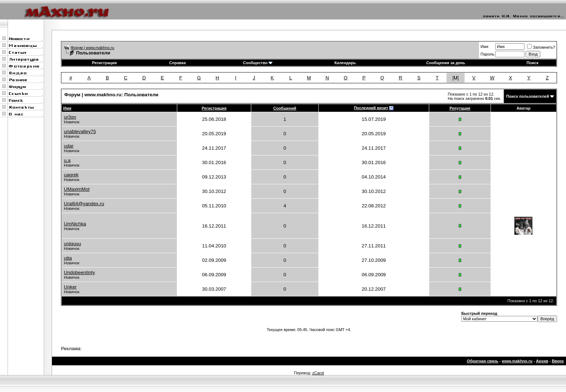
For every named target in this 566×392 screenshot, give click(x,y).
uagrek (71, 175)
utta (68, 258)
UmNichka (75, 224)
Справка (178, 63)
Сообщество (258, 63)
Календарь (345, 63)
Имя (484, 47)
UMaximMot (77, 189)
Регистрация (105, 63)
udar (69, 146)
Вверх (558, 361)
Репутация (460, 108)
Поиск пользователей (528, 96)
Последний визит (371, 108)
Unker (70, 287)
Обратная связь (482, 361)
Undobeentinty (79, 272)
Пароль (487, 54)
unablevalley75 (80, 131)
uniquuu (72, 244)
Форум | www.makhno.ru (93, 48)
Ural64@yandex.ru (84, 204)
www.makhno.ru (517, 361)
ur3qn (70, 117)
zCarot (318, 373)
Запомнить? (541, 47)
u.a (67, 160)
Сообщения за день (446, 63)
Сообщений (285, 108)
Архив (542, 361)
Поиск (533, 63)
